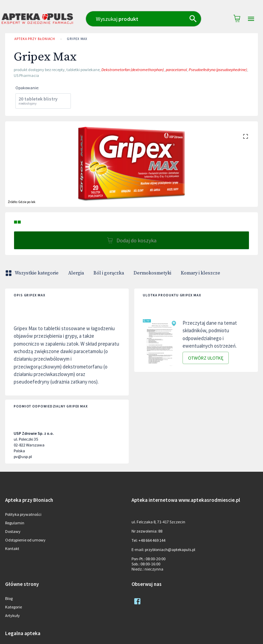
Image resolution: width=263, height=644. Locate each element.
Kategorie (14, 607)
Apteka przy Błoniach (35, 39)
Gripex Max (77, 39)
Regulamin (15, 523)
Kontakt (12, 548)
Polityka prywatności (23, 514)
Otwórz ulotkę (206, 358)
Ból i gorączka (109, 273)
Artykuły (12, 615)
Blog (9, 598)
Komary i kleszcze (201, 273)
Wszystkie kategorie (33, 273)
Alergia (76, 273)
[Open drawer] (251, 19)
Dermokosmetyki (152, 273)
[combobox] (143, 19)
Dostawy (13, 531)
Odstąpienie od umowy (25, 540)
